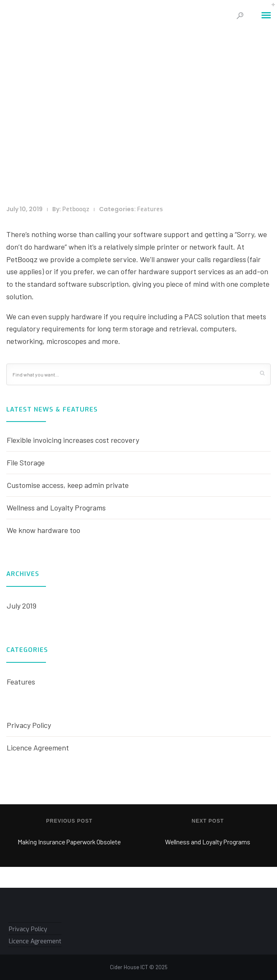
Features (150, 209)
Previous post (69, 821)
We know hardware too (43, 530)
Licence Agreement (38, 748)
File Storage (26, 462)
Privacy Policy (29, 725)
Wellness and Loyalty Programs (56, 508)
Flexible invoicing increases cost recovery (73, 440)
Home (106, 148)
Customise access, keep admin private (68, 485)
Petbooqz (76, 209)
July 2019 (22, 606)
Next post (208, 821)
